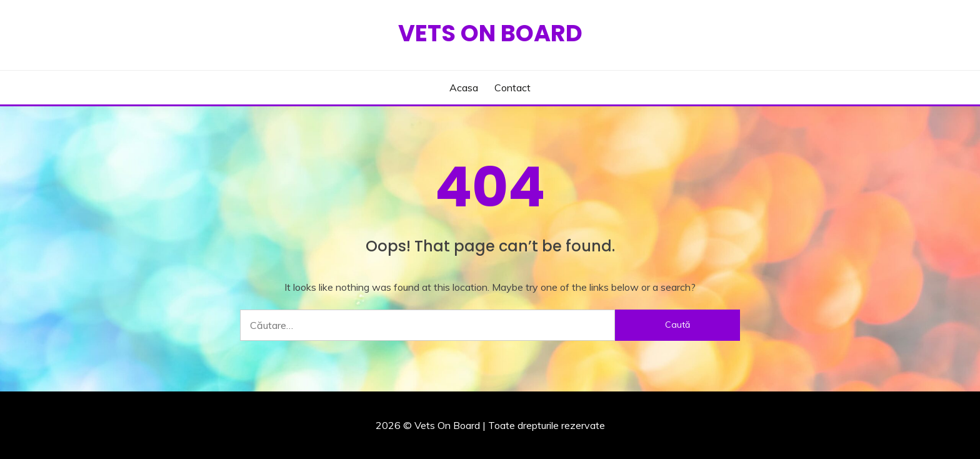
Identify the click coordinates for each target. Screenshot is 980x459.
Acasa (464, 88)
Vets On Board (490, 33)
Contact (512, 88)
